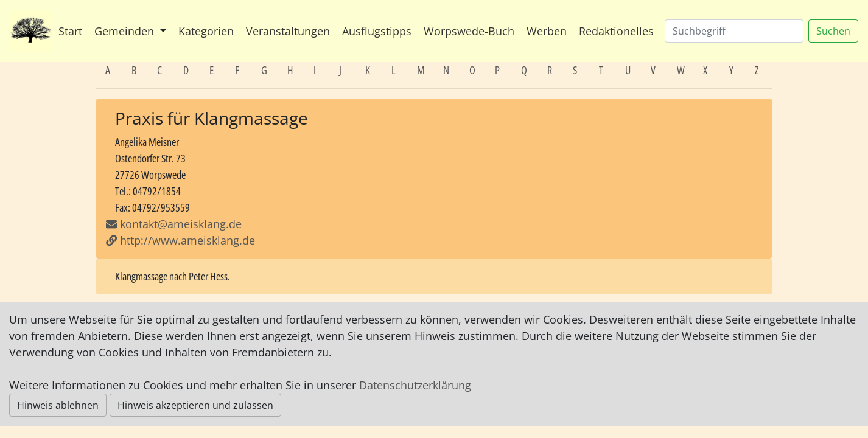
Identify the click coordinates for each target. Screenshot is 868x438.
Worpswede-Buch (469, 31)
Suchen (833, 31)
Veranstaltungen (288, 31)
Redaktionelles (616, 31)
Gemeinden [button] (126, 31)
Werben (547, 31)
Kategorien (206, 31)
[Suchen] (734, 31)
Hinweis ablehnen (58, 405)
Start (70, 31)
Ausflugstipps (377, 31)
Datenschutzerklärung (415, 385)
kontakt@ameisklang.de (181, 224)
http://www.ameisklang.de (180, 240)
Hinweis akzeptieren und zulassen (195, 405)
